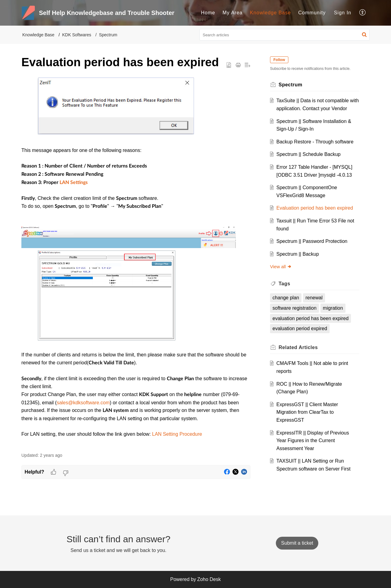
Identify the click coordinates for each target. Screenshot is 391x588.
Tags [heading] (284, 284)
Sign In (343, 13)
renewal (314, 298)
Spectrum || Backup (298, 254)
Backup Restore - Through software (315, 142)
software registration (294, 308)
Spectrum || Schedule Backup (309, 154)
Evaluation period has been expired (315, 208)
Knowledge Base (270, 13)
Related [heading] (298, 347)
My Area (233, 13)
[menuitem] (208, 13)
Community (312, 13)
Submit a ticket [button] (297, 543)
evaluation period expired (300, 328)
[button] (363, 13)
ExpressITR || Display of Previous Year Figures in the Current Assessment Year (313, 441)
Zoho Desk (209, 579)
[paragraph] (136, 261)
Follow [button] (279, 60)
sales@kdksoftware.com (83, 403)
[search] (285, 35)
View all (281, 267)
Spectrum (108, 35)
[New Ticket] (297, 543)
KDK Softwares (77, 35)
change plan (286, 298)
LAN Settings (74, 182)
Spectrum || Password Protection (312, 241)
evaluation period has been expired (311, 318)
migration (333, 308)
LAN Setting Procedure (177, 434)
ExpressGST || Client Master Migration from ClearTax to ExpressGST (307, 412)
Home (208, 13)
